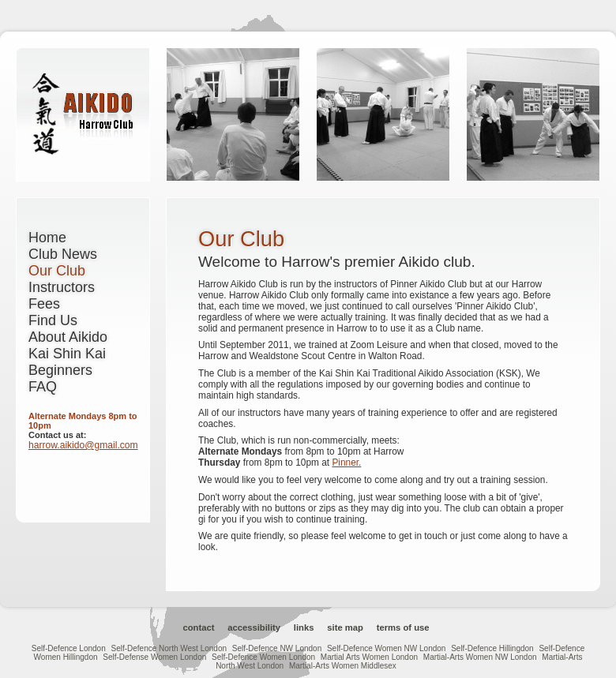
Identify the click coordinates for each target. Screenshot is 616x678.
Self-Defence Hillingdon (492, 648)
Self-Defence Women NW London (386, 648)
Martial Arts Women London (369, 657)
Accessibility (254, 627)
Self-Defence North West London (169, 648)
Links (304, 627)
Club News (63, 254)
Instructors (62, 287)
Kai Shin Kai (67, 354)
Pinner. (346, 463)
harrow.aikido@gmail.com (83, 445)
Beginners (60, 370)
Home (47, 238)
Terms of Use (403, 627)
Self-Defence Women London (263, 657)
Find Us (53, 320)
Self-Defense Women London (154, 657)
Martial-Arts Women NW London (480, 657)
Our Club (57, 271)
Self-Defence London (69, 648)
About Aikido (68, 337)
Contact (198, 627)
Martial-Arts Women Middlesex (343, 666)
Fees (44, 304)
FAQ (43, 387)
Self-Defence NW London (277, 648)
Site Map (345, 627)
